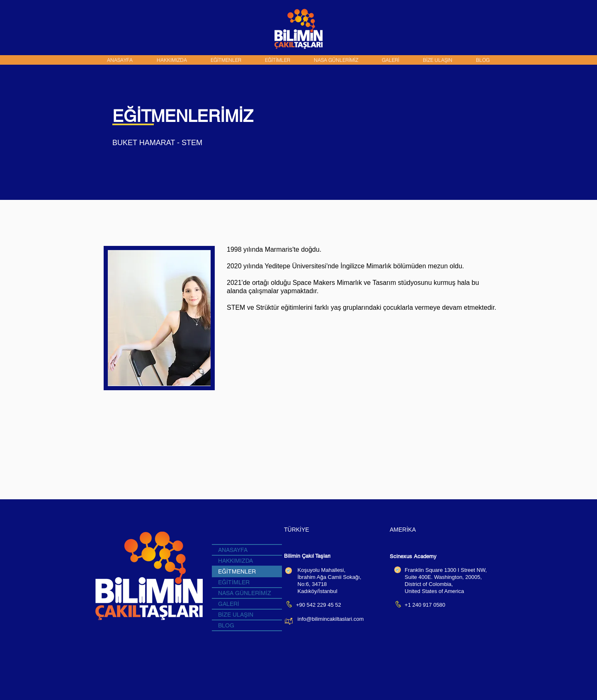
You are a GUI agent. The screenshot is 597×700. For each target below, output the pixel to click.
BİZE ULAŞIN (236, 615)
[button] (226, 60)
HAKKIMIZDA (235, 561)
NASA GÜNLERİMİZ (245, 593)
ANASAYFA (233, 550)
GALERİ (229, 604)
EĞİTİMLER (234, 582)
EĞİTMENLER (237, 571)
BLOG (226, 625)
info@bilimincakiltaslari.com (331, 619)
